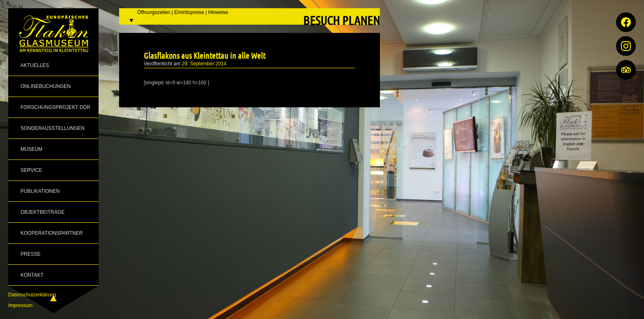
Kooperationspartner (52, 233)
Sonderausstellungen (53, 128)
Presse (31, 254)
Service (31, 170)
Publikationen (40, 191)
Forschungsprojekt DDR (55, 107)
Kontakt (32, 275)
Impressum (20, 305)
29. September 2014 (204, 64)
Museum (31, 149)
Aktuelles (35, 65)
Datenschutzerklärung (32, 295)
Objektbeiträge (43, 212)
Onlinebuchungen (46, 86)
